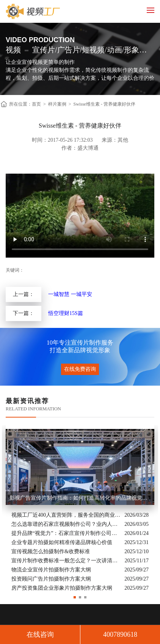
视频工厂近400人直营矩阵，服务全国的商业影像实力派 (66, 515)
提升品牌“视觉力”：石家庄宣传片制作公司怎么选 (66, 533)
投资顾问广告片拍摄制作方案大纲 (51, 579)
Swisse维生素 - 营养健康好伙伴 (104, 104)
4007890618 (120, 635)
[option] (80, 509)
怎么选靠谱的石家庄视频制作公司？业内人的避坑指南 (66, 524)
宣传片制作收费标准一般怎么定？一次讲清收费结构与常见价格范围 (66, 561)
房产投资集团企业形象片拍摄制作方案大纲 (62, 588)
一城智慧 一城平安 (70, 294)
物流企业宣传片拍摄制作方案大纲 (51, 570)
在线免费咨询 (80, 369)
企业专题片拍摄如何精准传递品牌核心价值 (62, 542)
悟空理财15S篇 (66, 313)
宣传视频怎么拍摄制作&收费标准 (51, 551)
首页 (36, 104)
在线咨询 (40, 635)
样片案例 (57, 104)
